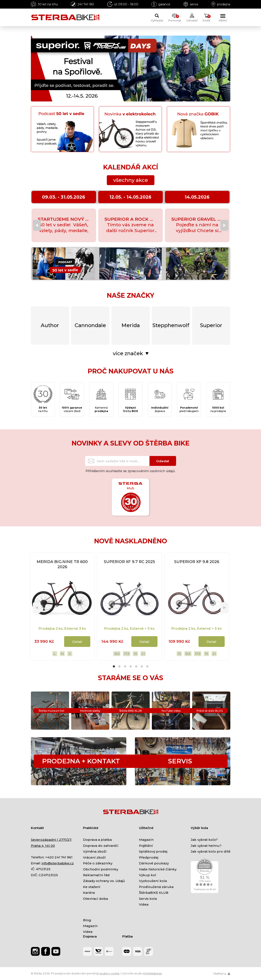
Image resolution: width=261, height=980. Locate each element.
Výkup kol (148, 875)
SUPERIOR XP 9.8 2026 (197, 562)
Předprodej (149, 857)
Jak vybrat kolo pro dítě (210, 851)
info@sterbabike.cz (58, 863)
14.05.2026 (197, 197)
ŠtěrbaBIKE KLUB (154, 893)
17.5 (127, 654)
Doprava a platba (97, 840)
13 (179, 654)
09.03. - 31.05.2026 (64, 197)
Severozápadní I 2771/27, (51, 840)
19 (135, 654)
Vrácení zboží (94, 857)
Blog (87, 920)
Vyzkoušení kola (153, 881)
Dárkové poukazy (154, 863)
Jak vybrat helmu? (206, 846)
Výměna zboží (95, 851)
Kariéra (89, 893)
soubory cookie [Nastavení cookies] (109, 973)
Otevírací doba (95, 899)
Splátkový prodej (153, 851)
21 (143, 654)
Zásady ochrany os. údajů (104, 881)
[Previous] (37, 225)
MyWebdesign (153, 973)
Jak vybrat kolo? (204, 840)
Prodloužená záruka (156, 887)
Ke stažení (92, 887)
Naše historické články (158, 869)
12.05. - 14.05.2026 (130, 197)
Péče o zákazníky (98, 863)
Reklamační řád (96, 875)
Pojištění (146, 846)
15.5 (117, 654)
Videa (144, 904)
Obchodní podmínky (101, 869)
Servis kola (148, 899)
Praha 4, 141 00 (43, 846)
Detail (77, 642)
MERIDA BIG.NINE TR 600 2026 (62, 564)
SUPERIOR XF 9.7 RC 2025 (129, 562)
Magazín (146, 840)
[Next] (224, 225)
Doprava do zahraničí (101, 846)
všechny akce (131, 180)
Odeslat (163, 461)
